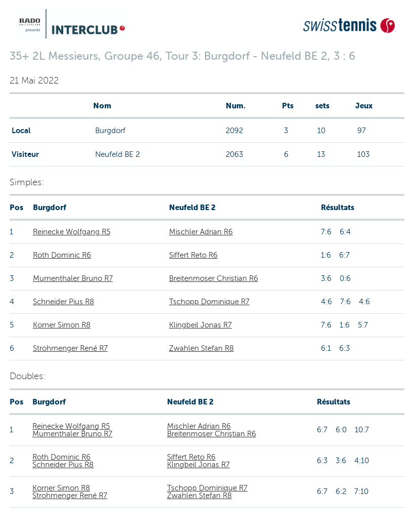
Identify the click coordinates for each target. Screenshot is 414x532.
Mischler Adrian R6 (201, 232)
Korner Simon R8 (62, 325)
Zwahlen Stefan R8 (201, 348)
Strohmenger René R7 (70, 348)
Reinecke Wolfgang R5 (72, 232)
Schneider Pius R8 (64, 302)
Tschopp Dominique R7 (209, 302)
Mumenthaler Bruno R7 (73, 278)
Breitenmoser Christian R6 (214, 278)
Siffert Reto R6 (193, 255)
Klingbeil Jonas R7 (200, 325)
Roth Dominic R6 (62, 255)
